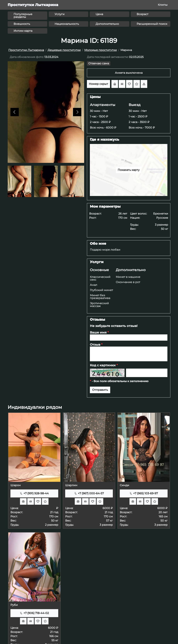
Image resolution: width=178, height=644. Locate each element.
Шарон (16, 485)
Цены (95, 97)
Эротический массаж (99, 305)
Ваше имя (99, 332)
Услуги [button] (60, 14)
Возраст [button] (143, 14)
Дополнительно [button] (107, 24)
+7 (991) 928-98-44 (34, 493)
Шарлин (71, 485)
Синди (124, 485)
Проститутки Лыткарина (33, 5)
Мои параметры (105, 206)
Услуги (97, 262)
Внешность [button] (22, 24)
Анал (94, 285)
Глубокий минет (101, 290)
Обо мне (98, 244)
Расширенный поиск (152, 24)
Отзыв (96, 345)
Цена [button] (99, 14)
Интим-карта (23, 31)
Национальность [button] (67, 24)
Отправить (100, 390)
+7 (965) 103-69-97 (144, 493)
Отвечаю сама (99, 63)
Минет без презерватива (100, 297)
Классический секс (100, 278)
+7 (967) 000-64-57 (89, 493)
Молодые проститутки (101, 50)
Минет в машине (128, 277)
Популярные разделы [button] (23, 16)
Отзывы (98, 319)
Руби (14, 605)
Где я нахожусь (104, 139)
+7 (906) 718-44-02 (34, 613)
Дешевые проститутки (64, 50)
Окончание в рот (128, 282)
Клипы (163, 5)
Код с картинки (104, 365)
